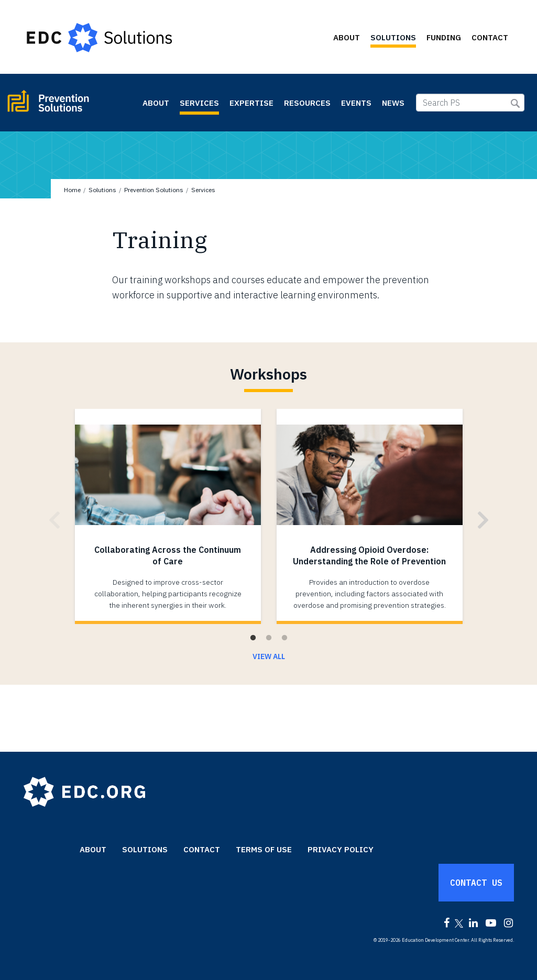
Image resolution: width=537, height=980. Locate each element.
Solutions (393, 37)
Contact (490, 37)
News (393, 103)
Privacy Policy (341, 849)
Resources (307, 103)
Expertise (251, 103)
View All (269, 656)
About (347, 37)
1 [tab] (253, 638)
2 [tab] (269, 638)
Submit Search (515, 103)
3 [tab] (284, 638)
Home (72, 190)
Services (199, 103)
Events (356, 103)
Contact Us (476, 883)
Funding (444, 37)
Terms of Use (264, 849)
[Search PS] (470, 103)
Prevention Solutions (72, 105)
